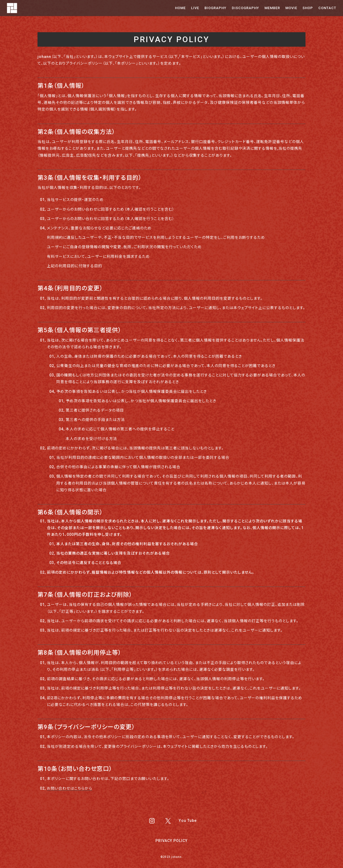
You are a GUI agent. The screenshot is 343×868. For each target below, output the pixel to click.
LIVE (195, 8)
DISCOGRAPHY (245, 8)
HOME (180, 8)
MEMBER (272, 8)
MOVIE (291, 8)
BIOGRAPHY (215, 8)
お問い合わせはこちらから (70, 788)
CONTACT (327, 8)
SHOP (308, 8)
